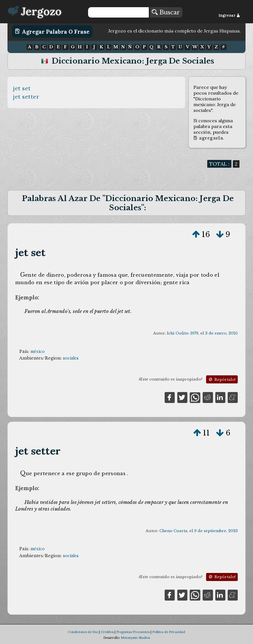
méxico (38, 351)
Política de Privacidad (169, 632)
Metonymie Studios (135, 638)
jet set (22, 88)
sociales (71, 358)
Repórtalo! (222, 380)
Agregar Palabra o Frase (52, 31)
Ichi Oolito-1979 (183, 333)
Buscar (166, 12)
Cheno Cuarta (173, 531)
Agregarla (208, 138)
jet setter (26, 97)
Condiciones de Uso (83, 632)
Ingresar (229, 15)
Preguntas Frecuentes (133, 632)
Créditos (107, 632)
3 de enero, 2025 (221, 333)
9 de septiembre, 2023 (216, 531)
